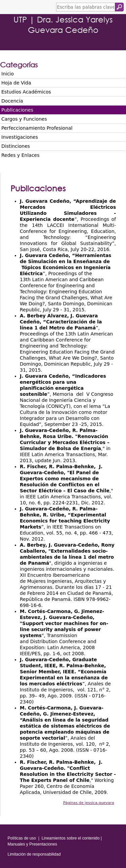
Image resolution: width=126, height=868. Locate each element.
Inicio (8, 74)
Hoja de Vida (16, 83)
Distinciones (16, 146)
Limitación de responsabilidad (34, 854)
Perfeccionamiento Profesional (37, 128)
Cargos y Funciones (24, 119)
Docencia (12, 101)
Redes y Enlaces (20, 155)
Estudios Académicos (26, 92)
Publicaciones (17, 110)
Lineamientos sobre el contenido (71, 838)
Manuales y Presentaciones (32, 844)
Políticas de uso (22, 838)
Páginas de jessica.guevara (89, 803)
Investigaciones (20, 137)
